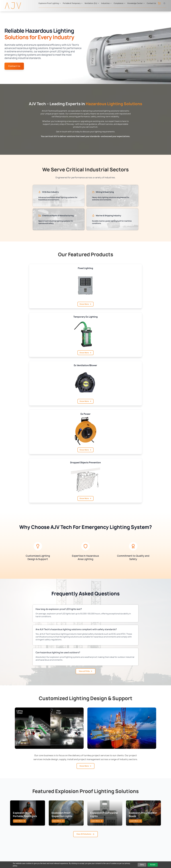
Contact (146, 803)
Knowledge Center (136, 3)
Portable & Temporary (73, 3)
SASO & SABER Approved (126, 832)
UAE (89, 799)
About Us (146, 799)
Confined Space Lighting (44, 813)
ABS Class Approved (124, 827)
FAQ (144, 818)
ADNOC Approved (123, 813)
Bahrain (91, 822)
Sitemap (65, 858)
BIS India (119, 808)
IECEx (117, 799)
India (90, 827)
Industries (106, 3)
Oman (90, 818)
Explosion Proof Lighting (50, 3)
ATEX (117, 803)
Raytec (63, 799)
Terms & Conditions (100, 858)
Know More (44, 304)
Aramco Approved (123, 818)
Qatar (90, 808)
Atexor (63, 803)
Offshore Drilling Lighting (44, 818)
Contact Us (151, 3)
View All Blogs (86, 773)
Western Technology (70, 813)
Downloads (147, 813)
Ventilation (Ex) (92, 3)
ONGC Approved (122, 822)
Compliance (120, 3)
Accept (153, 865)
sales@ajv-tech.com (131, 849)
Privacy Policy (80, 858)
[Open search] (164, 3)
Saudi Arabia (93, 803)
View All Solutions (86, 702)
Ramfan (64, 808)
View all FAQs (86, 525)
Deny (142, 865)
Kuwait (91, 813)
